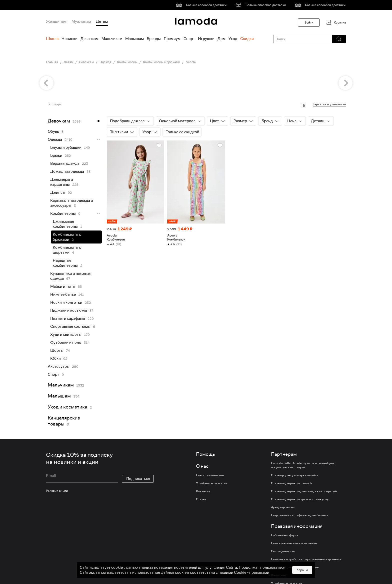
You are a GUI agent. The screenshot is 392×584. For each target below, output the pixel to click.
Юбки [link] (55, 358)
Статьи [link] (201, 499)
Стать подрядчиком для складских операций (304, 491)
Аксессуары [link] (59, 366)
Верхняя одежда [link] (65, 163)
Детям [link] (68, 62)
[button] (339, 39)
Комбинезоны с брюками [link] (161, 62)
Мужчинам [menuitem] (81, 21)
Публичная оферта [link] (285, 535)
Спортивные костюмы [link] (70, 326)
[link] (202, 5)
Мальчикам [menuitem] (112, 39)
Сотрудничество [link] (283, 551)
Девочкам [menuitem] (89, 39)
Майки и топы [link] (63, 286)
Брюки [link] (56, 155)
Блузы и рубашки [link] (66, 147)
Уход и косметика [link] (67, 407)
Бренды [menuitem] (154, 39)
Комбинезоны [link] (127, 62)
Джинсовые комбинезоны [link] (65, 224)
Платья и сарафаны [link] (68, 318)
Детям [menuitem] (102, 21)
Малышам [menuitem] (134, 39)
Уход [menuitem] (233, 39)
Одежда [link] (105, 62)
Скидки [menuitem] (247, 39)
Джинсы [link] (58, 192)
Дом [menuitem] (221, 39)
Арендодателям (283, 507)
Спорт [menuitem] (189, 39)
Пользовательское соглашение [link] (294, 543)
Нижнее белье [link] (63, 294)
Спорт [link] (53, 374)
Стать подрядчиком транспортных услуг (300, 499)
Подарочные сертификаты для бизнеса (300, 515)
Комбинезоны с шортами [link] (67, 250)
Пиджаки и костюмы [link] (69, 310)
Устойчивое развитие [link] (212, 483)
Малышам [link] (59, 396)
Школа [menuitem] (52, 39)
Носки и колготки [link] (66, 302)
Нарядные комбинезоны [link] (65, 263)
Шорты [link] (57, 350)
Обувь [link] (53, 131)
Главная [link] (52, 62)
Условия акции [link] (57, 491)
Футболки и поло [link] (66, 342)
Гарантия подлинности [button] (329, 104)
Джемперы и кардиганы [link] (62, 182)
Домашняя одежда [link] (67, 171)
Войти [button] (309, 22)
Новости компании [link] (210, 475)
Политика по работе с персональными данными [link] (306, 559)
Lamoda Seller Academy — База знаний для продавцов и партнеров (303, 465)
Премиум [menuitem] (172, 39)
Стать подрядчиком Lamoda (292, 483)
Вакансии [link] (203, 491)
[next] (345, 83)
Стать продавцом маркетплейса (295, 475)
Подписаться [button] (138, 479)
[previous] (46, 83)
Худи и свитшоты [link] (66, 334)
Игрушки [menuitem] (206, 39)
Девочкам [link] (86, 62)
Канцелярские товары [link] (64, 421)
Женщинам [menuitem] (56, 21)
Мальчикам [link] (61, 385)
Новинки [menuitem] (69, 39)
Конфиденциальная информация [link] (295, 567)
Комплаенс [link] (279, 575)
